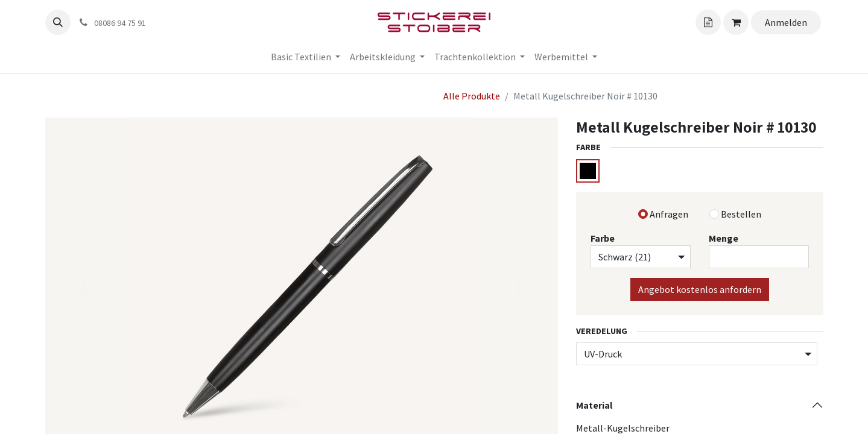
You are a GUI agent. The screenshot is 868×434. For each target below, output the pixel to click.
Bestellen (741, 214)
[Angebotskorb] (708, 22)
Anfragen (669, 214)
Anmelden (786, 22)
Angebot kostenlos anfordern (700, 289)
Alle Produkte (472, 96)
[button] (58, 22)
